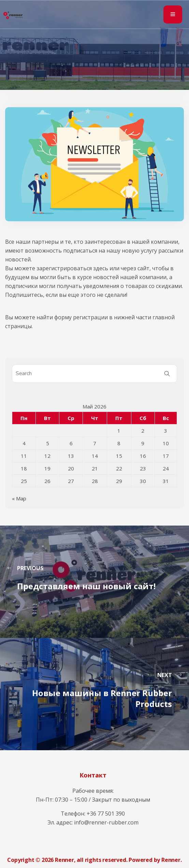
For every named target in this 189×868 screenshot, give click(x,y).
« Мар (19, 498)
